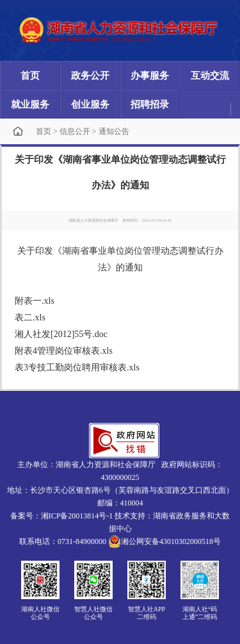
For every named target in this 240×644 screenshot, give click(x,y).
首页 (30, 76)
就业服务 (30, 104)
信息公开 (75, 131)
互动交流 (210, 76)
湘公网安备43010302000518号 (164, 541)
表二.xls (30, 318)
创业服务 (90, 104)
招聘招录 (150, 104)
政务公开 (90, 76)
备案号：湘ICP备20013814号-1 (62, 516)
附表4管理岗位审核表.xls (64, 351)
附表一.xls (35, 301)
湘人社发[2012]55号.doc (61, 334)
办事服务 (150, 76)
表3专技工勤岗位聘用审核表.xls (77, 367)
